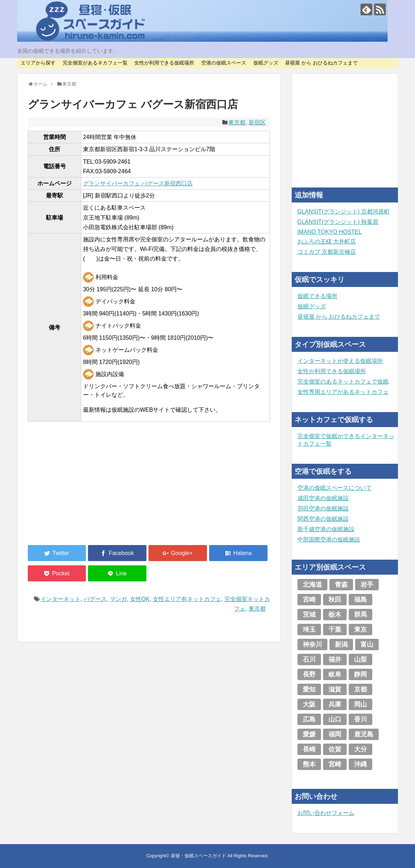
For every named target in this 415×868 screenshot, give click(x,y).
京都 (360, 689)
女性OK (140, 599)
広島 (309, 719)
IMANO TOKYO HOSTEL (330, 232)
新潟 (341, 644)
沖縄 (360, 764)
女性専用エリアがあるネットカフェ (343, 392)
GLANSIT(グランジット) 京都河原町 (344, 212)
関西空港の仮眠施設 (323, 519)
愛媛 (309, 734)
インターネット (61, 599)
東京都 (237, 122)
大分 (360, 749)
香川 (360, 719)
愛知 (309, 689)
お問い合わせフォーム (326, 813)
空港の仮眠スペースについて (334, 488)
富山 (367, 644)
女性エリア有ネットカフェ (187, 599)
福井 (335, 659)
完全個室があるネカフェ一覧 (95, 63)
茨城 (309, 615)
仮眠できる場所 (317, 296)
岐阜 (335, 674)
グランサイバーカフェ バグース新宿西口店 (138, 183)
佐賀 (335, 749)
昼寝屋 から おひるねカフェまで (321, 63)
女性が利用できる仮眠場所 (164, 63)
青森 (341, 585)
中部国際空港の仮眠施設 (329, 540)
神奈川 (312, 644)
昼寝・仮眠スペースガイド (198, 856)
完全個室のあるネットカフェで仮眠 (343, 382)
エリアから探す (38, 63)
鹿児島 (364, 734)
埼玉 (309, 630)
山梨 (360, 659)
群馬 (360, 615)
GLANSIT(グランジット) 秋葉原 (338, 222)
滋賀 (335, 689)
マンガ (118, 599)
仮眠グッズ (266, 63)
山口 (335, 719)
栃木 (335, 615)
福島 (360, 600)
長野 (309, 674)
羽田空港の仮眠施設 (323, 509)
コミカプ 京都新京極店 (327, 252)
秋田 (335, 600)
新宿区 (257, 122)
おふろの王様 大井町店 (327, 242)
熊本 (309, 764)
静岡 (360, 674)
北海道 (312, 585)
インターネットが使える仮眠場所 (340, 361)
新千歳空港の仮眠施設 (326, 529)
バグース (95, 599)
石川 (309, 659)
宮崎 (309, 600)
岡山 (360, 704)
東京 (360, 630)
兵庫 (335, 704)
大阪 (309, 704)
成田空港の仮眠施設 (323, 498)
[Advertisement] (81, 488)
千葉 (335, 630)
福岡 (335, 734)
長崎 (309, 749)
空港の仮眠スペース (224, 63)
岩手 (367, 585)
